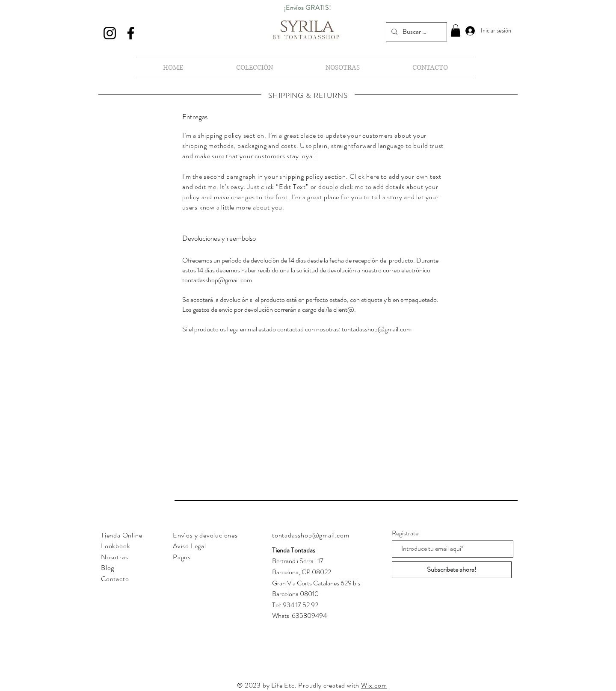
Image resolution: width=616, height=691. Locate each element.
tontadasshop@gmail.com (217, 280)
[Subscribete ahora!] (452, 570)
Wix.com (374, 685)
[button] (456, 31)
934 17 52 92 (301, 605)
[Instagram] (110, 33)
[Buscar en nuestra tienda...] (416, 32)
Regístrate (405, 533)
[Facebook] (131, 33)
